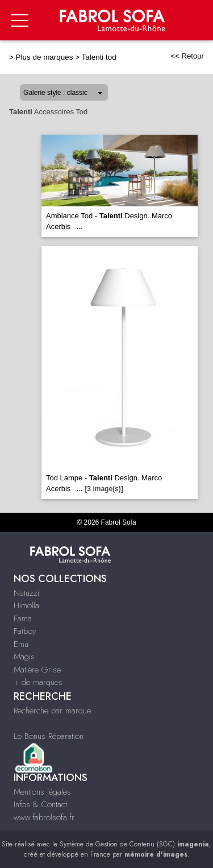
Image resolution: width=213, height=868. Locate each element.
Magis (24, 657)
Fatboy (25, 631)
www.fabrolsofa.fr (44, 817)
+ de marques (38, 682)
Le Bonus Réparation (49, 736)
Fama (23, 618)
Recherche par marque (52, 711)
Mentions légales (42, 792)
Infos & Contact (40, 804)
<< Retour (187, 56)
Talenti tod (99, 57)
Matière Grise (37, 670)
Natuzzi (26, 593)
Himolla (26, 605)
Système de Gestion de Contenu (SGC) (134, 844)
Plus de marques (45, 57)
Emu (21, 644)
